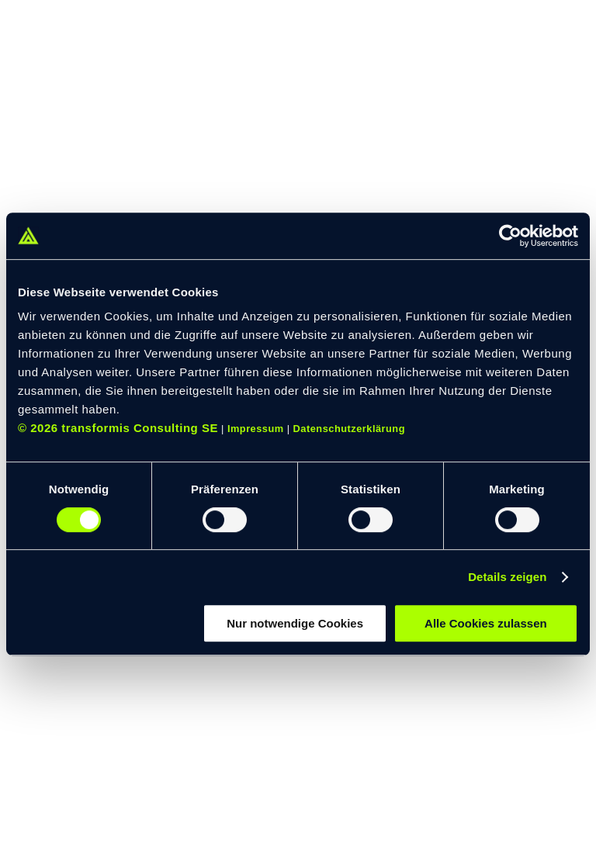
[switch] (225, 520)
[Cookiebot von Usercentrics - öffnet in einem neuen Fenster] (510, 236)
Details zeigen (507, 577)
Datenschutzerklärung (349, 429)
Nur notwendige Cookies (295, 623)
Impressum (256, 429)
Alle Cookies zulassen (486, 623)
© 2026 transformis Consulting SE (118, 428)
